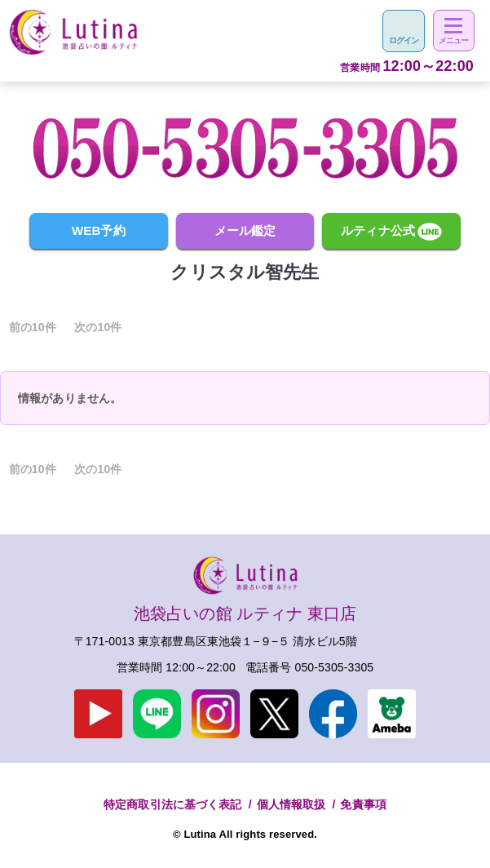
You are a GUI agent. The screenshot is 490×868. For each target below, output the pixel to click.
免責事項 (363, 804)
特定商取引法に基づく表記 (173, 804)
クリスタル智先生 (245, 272)
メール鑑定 (245, 230)
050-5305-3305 (335, 667)
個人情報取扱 (291, 804)
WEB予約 (99, 230)
